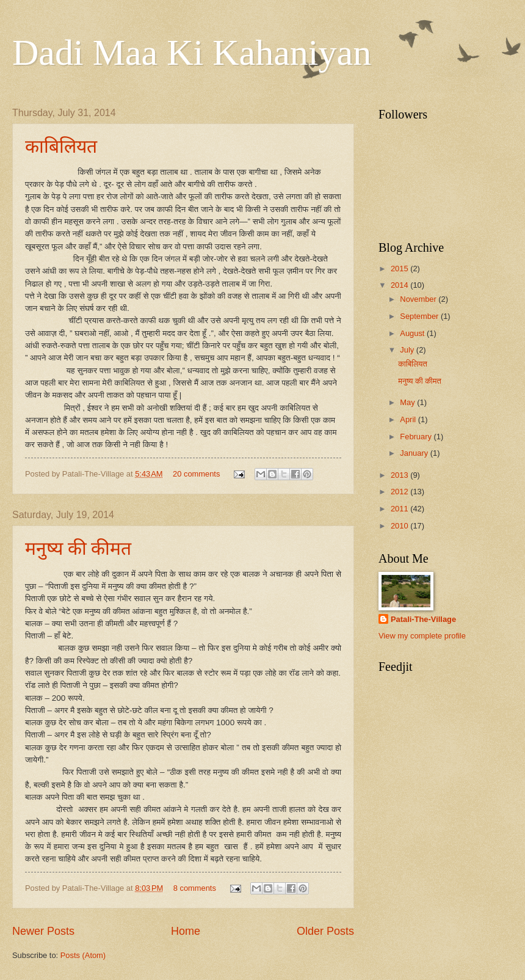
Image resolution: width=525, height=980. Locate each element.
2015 (400, 269)
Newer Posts (43, 931)
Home (186, 931)
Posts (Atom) (83, 955)
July (408, 350)
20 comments (196, 474)
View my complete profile (422, 636)
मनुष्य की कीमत (78, 548)
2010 (400, 526)
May (408, 402)
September (420, 316)
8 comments (195, 888)
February (417, 437)
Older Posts (325, 931)
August (413, 333)
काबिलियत (61, 146)
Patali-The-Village (423, 619)
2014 (400, 285)
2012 (400, 492)
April (409, 419)
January (415, 453)
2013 (400, 475)
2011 (400, 509)
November (419, 299)
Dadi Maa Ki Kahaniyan (192, 53)
